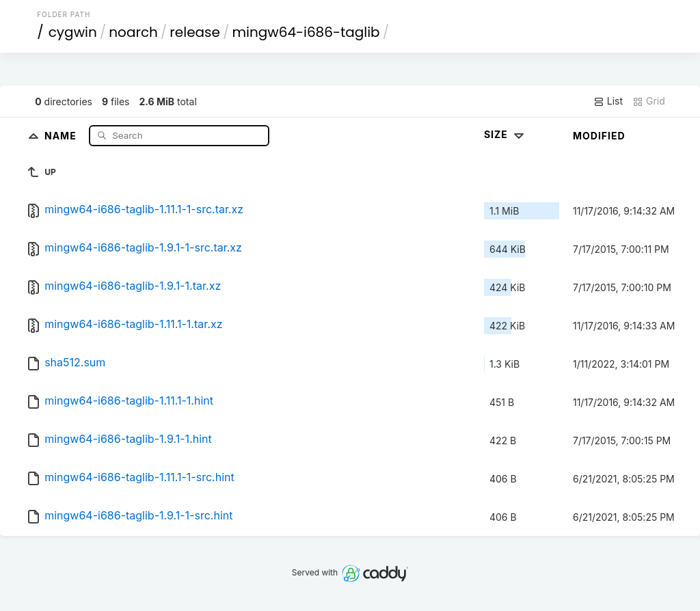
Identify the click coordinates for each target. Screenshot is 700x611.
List (608, 101)
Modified (599, 136)
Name (62, 135)
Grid (649, 101)
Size (506, 134)
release (195, 32)
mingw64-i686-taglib (306, 32)
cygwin (73, 32)
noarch (133, 32)
